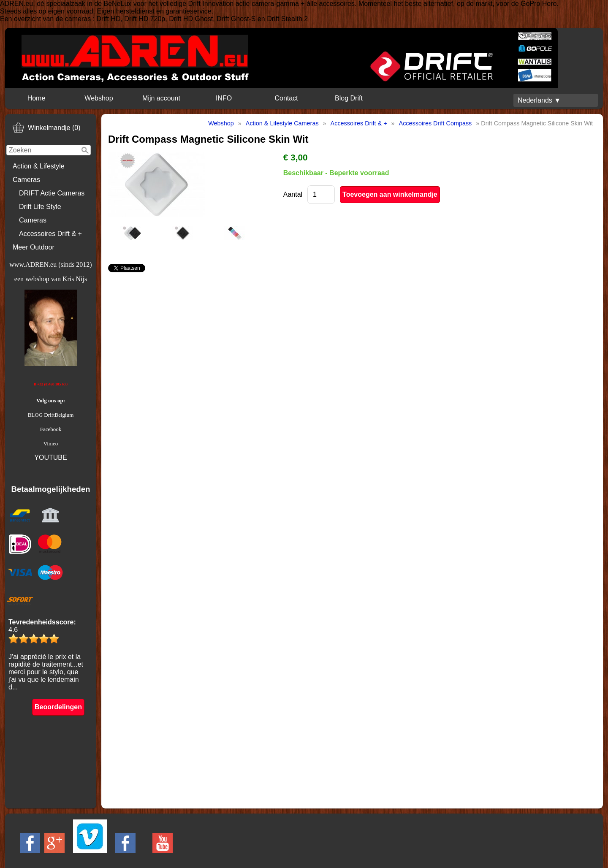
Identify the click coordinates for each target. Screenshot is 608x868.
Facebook (51, 429)
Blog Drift (349, 98)
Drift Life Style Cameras (40, 213)
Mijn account (161, 98)
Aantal (293, 194)
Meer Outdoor (34, 247)
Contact (286, 98)
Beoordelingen (58, 707)
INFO (224, 98)
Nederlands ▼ (539, 100)
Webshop (99, 98)
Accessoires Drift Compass (436, 123)
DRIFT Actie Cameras (52, 193)
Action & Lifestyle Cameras (39, 173)
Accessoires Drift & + (50, 234)
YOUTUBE (50, 457)
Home (37, 98)
